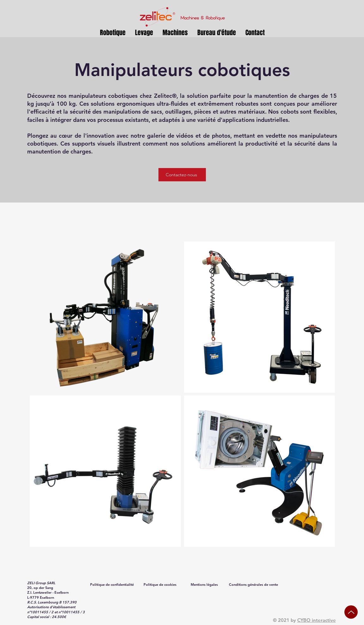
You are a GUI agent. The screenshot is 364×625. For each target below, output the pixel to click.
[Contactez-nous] (182, 175)
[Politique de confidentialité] (113, 584)
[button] (144, 33)
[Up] (351, 612)
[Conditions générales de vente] (254, 584)
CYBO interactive (317, 620)
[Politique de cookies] (161, 584)
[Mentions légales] (205, 584)
